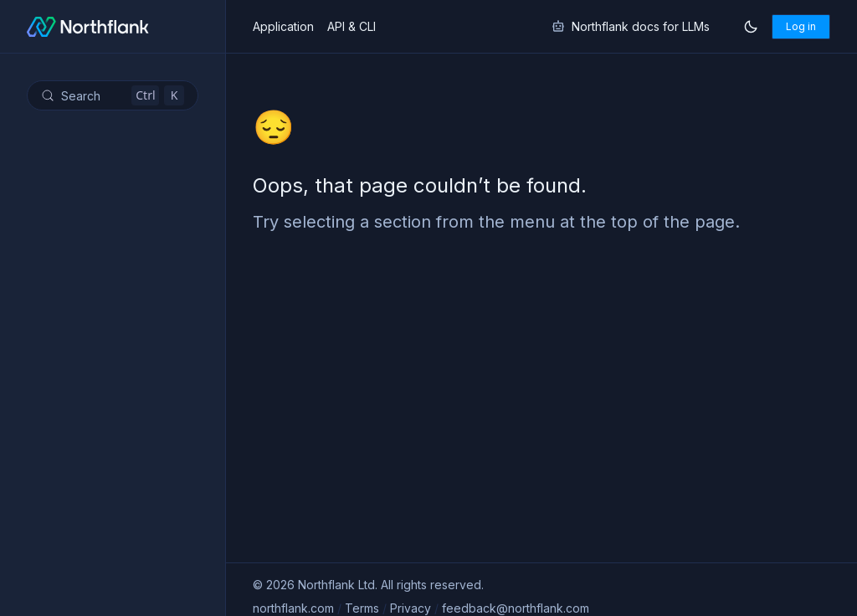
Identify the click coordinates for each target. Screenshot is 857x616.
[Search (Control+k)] (113, 95)
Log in (801, 26)
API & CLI (352, 27)
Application (283, 27)
